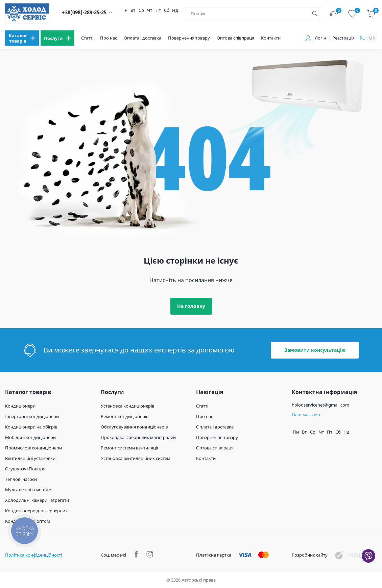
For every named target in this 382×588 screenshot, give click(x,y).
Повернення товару (189, 38)
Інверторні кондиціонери (32, 416)
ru (363, 38)
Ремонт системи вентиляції (129, 448)
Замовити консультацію (315, 350)
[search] (315, 14)
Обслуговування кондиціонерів (134, 427)
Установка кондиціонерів (127, 406)
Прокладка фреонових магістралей (138, 437)
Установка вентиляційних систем (136, 458)
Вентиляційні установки (30, 458)
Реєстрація (343, 38)
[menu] (22, 38)
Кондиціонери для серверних (36, 511)
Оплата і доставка (142, 38)
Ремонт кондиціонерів (125, 416)
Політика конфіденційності (33, 555)
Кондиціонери (20, 406)
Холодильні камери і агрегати (37, 500)
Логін (320, 38)
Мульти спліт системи (28, 490)
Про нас (109, 38)
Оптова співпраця (235, 38)
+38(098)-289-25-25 (84, 12)
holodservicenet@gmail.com (320, 405)
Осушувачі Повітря (25, 469)
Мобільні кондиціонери (30, 437)
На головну (191, 306)
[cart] (371, 14)
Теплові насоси (21, 479)
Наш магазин (306, 415)
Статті (87, 38)
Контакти (271, 38)
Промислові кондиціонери (33, 448)
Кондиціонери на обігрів (31, 427)
